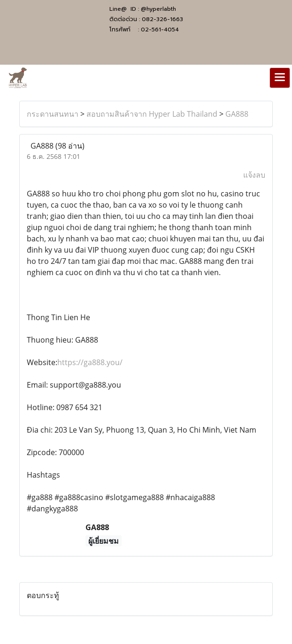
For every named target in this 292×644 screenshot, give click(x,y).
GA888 (237, 114)
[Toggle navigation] (280, 78)
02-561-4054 (160, 30)
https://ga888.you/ (90, 362)
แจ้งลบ (254, 175)
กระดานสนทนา (53, 114)
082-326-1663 (162, 19)
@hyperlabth (158, 9)
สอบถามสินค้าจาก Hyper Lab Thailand (152, 114)
